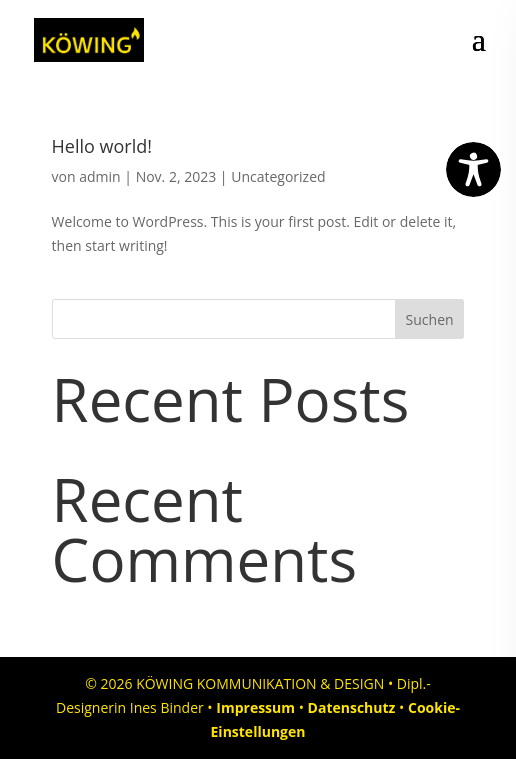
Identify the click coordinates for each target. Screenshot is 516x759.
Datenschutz (352, 707)
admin (99, 176)
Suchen (430, 319)
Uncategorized (278, 176)
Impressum (255, 707)
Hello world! (102, 146)
